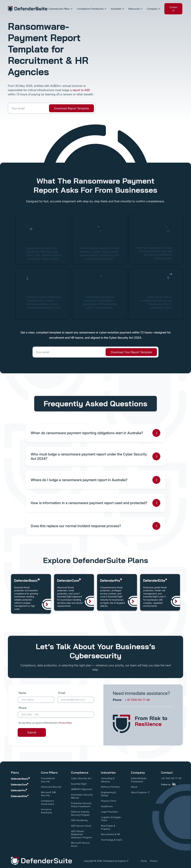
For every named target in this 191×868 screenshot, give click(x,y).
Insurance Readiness (47, 811)
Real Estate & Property (108, 827)
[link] (71, 108)
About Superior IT (140, 792)
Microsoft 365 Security (49, 794)
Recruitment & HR (111, 834)
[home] (28, 9)
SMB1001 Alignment (82, 789)
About (134, 787)
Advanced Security (51, 787)
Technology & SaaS (112, 840)
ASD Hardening (79, 820)
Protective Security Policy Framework (81, 805)
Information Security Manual (82, 796)
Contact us (173, 9)
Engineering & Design (109, 794)
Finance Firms (109, 801)
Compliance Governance (48, 802)
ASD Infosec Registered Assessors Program (82, 834)
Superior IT (123, 861)
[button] (39, 9)
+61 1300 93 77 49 (171, 778)
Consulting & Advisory (108, 780)
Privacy (154, 861)
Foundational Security (48, 780)
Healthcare (107, 806)
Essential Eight (79, 784)
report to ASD (81, 90)
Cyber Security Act (81, 778)
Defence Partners (111, 787)
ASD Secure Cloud (81, 826)
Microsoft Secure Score (80, 844)
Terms (144, 861)
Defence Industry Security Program (80, 813)
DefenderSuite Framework (139, 780)
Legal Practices (109, 812)
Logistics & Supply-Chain (111, 819)
